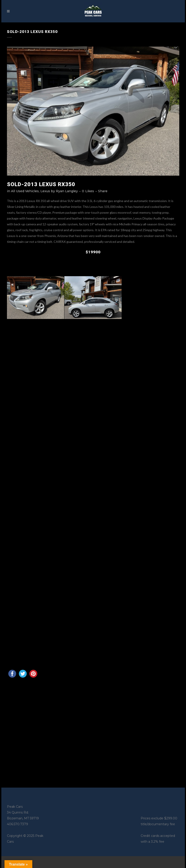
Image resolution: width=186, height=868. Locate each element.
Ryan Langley (67, 191)
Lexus (45, 191)
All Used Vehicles (25, 191)
